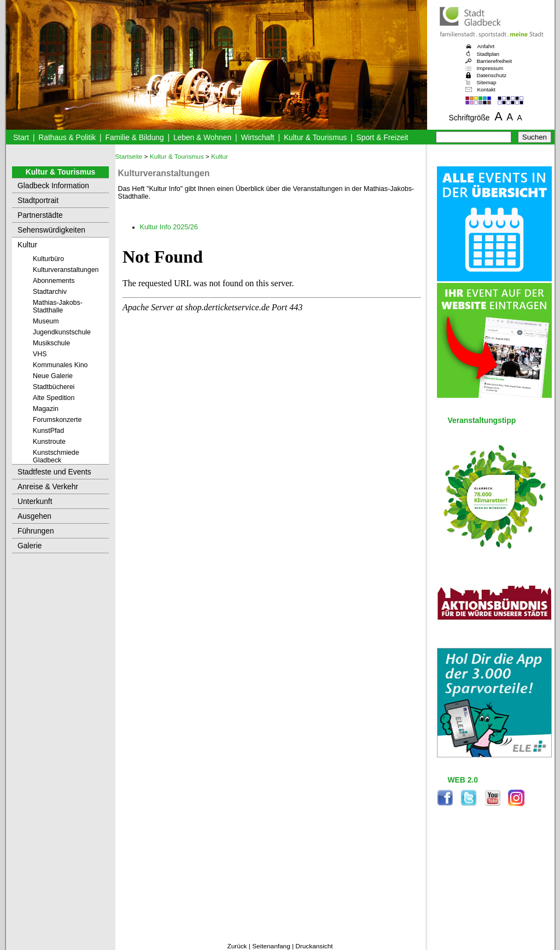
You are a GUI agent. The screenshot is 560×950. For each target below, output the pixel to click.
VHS (40, 354)
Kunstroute (49, 442)
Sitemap (487, 82)
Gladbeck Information (53, 186)
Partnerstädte (40, 215)
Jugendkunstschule (62, 332)
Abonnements (54, 281)
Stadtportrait (38, 201)
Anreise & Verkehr (48, 487)
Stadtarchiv (50, 292)
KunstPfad (48, 431)
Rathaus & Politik (67, 138)
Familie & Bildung (135, 138)
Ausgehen (34, 516)
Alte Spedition (54, 398)
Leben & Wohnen (202, 138)
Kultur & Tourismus (315, 138)
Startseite (129, 157)
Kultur (27, 245)
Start (21, 138)
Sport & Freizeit (383, 138)
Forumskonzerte (57, 420)
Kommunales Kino (60, 365)
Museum (46, 321)
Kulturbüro (48, 259)
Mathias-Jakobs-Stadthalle (58, 306)
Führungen (36, 531)
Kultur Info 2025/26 (169, 227)
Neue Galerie (53, 376)
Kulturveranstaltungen (66, 270)
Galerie (30, 546)
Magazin (46, 409)
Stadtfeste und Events (54, 472)
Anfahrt (486, 46)
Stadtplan (488, 54)
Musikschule (51, 343)
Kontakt (486, 89)
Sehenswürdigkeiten (51, 230)
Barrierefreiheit (494, 61)
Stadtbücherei (54, 387)
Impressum (490, 68)
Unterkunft (35, 502)
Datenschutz (492, 75)
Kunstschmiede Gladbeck (56, 456)
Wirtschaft (257, 138)
